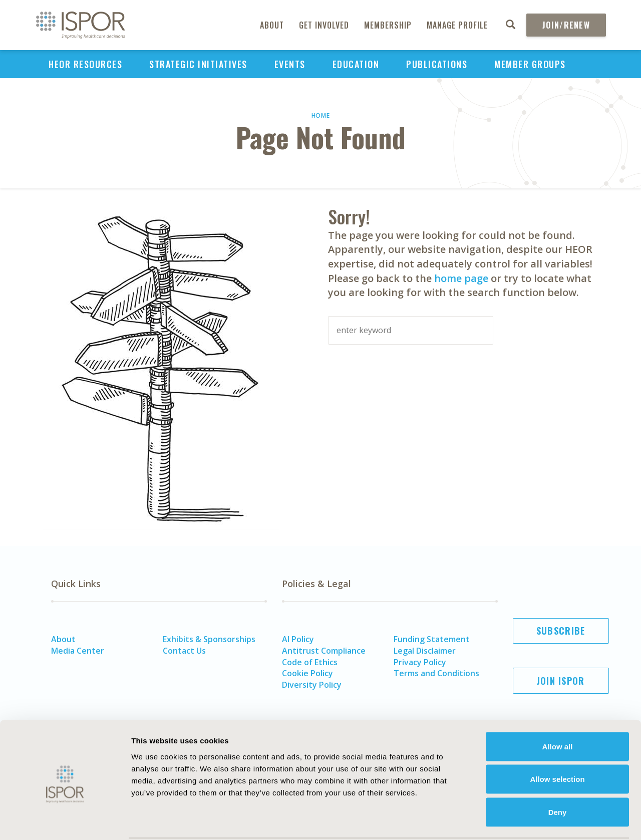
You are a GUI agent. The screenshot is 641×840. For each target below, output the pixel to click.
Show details (553, 820)
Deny (558, 774)
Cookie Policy (307, 673)
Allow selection (557, 742)
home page (461, 278)
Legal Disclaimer (425, 651)
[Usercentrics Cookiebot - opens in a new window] (65, 820)
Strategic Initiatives (198, 64)
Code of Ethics (310, 662)
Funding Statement (432, 639)
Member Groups (530, 64)
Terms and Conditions (436, 673)
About (272, 25)
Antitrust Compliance (324, 651)
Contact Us (184, 651)
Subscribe (561, 631)
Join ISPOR (561, 681)
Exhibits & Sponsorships (209, 639)
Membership (388, 25)
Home (321, 115)
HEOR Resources (85, 64)
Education (356, 64)
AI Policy (298, 639)
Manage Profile (457, 25)
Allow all (558, 709)
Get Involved (324, 25)
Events (290, 64)
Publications (437, 64)
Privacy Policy (420, 662)
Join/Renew (566, 25)
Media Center (78, 651)
